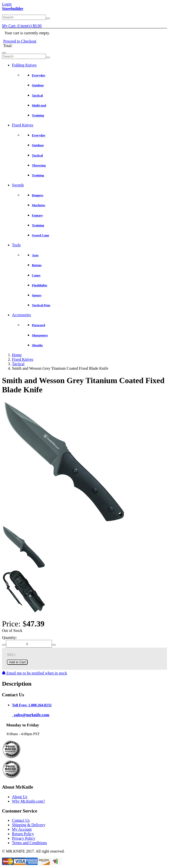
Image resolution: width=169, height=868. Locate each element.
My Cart (22, 26)
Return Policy (23, 834)
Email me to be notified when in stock (35, 673)
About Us (20, 797)
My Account (22, 829)
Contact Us (21, 820)
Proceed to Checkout (20, 41)
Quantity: (9, 638)
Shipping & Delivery (29, 825)
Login (7, 4)
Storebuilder (13, 9)
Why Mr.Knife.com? (28, 801)
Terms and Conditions (29, 843)
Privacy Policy (24, 838)
